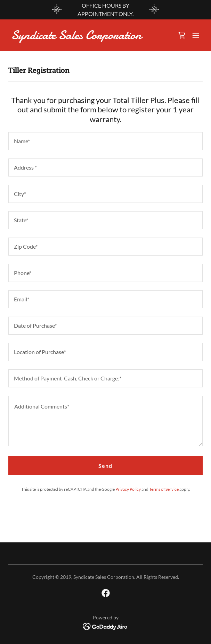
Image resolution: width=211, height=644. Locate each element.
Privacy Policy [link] (128, 489)
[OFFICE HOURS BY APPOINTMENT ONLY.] (105, 10)
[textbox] (105, 141)
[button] (196, 35)
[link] (76, 37)
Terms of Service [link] (164, 489)
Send (105, 466)
